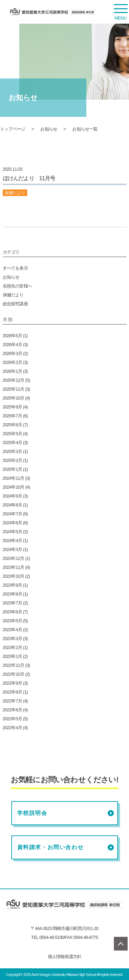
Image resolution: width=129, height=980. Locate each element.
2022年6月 (13, 710)
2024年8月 (13, 505)
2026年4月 (13, 345)
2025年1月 (13, 469)
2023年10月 (14, 576)
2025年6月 (13, 425)
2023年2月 (13, 647)
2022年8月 (13, 692)
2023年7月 (13, 603)
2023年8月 (13, 594)
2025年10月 (14, 398)
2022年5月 (13, 719)
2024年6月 (13, 523)
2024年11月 (14, 478)
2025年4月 (13, 443)
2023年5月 (13, 621)
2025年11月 (14, 389)
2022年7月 (13, 701)
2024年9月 (13, 496)
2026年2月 (13, 362)
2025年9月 (13, 407)
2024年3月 (13, 549)
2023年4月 (13, 630)
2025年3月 (13, 451)
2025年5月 (13, 434)
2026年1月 (13, 371)
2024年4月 (13, 541)
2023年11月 (14, 567)
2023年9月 (13, 585)
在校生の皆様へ (17, 286)
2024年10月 (14, 487)
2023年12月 (14, 558)
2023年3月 (13, 639)
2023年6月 (13, 612)
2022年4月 (13, 728)
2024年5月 (13, 532)
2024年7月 (13, 514)
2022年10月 (14, 674)
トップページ (13, 129)
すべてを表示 (15, 268)
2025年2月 (13, 460)
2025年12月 (14, 380)
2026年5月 (13, 336)
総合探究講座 (15, 304)
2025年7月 (13, 416)
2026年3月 (13, 353)
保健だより (13, 295)
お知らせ (49, 129)
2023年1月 (13, 656)
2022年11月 (14, 665)
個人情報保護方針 (65, 957)
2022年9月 (13, 683)
